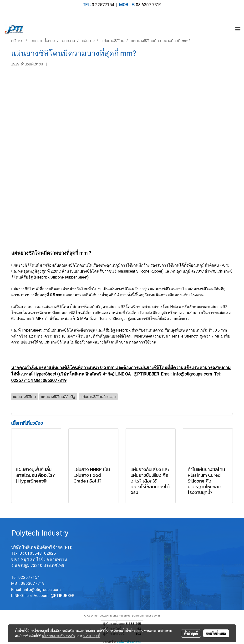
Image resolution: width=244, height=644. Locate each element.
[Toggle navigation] (238, 30)
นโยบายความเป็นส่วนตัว (58, 636)
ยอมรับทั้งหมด (216, 633)
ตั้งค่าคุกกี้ (191, 633)
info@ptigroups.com (43, 590)
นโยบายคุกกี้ (92, 636)
